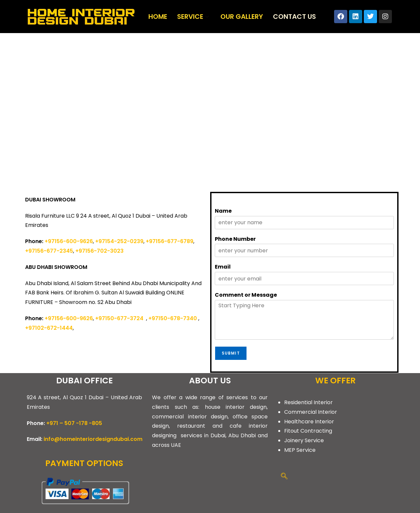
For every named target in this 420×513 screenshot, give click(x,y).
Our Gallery (242, 17)
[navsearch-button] (284, 477)
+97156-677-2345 (49, 251)
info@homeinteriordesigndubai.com (93, 439)
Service (194, 17)
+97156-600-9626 (69, 241)
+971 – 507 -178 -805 (74, 423)
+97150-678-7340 (173, 318)
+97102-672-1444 (49, 328)
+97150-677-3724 (121, 318)
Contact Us (294, 17)
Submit (231, 353)
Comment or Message (246, 295)
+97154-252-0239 (119, 241)
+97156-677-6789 (170, 241)
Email (223, 267)
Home (158, 17)
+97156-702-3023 (99, 251)
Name (223, 211)
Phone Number (235, 239)
